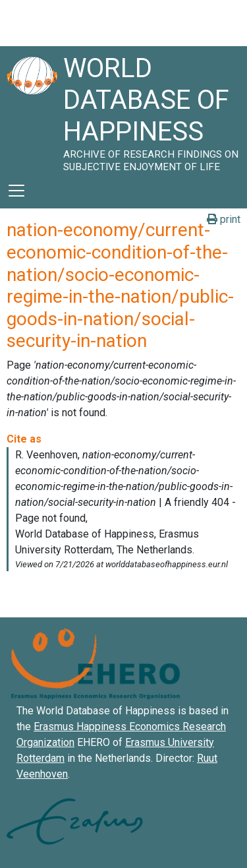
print (224, 219)
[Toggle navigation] (16, 191)
